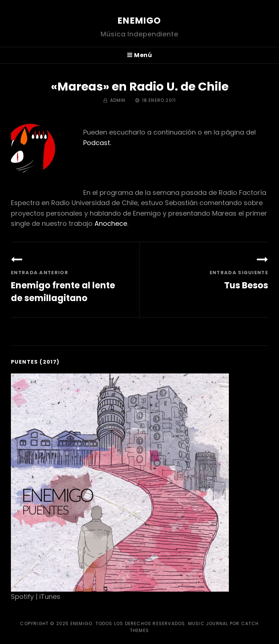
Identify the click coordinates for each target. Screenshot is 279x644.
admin (118, 100)
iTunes (50, 597)
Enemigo (139, 21)
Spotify (22, 597)
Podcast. (97, 143)
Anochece (111, 223)
